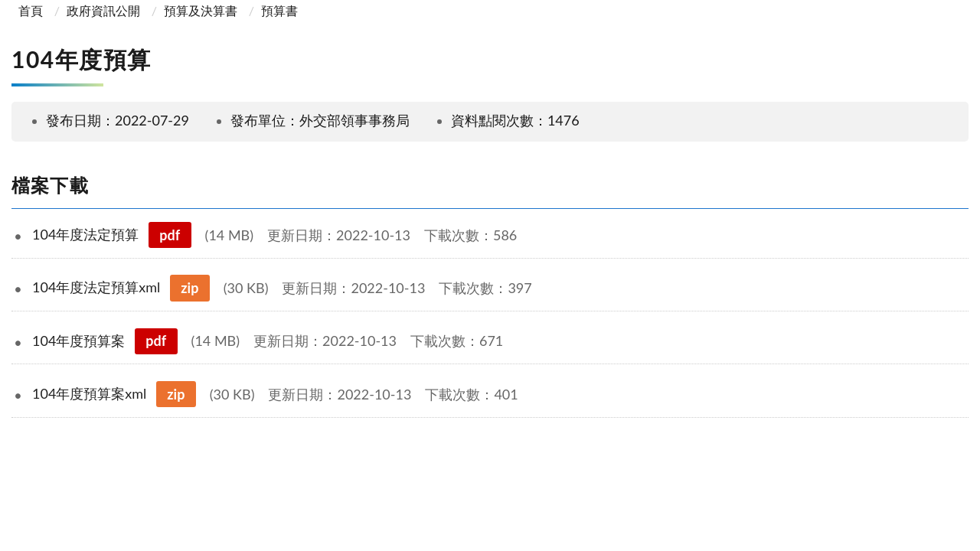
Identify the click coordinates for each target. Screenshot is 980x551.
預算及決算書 (201, 10)
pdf (170, 235)
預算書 (279, 10)
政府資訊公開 (103, 10)
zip (189, 288)
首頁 (29, 10)
